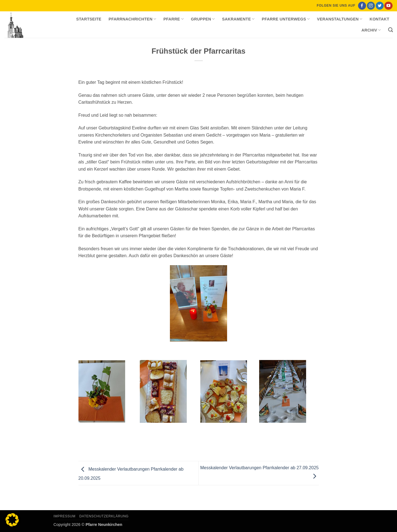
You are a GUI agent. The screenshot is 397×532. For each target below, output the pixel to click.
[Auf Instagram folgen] (371, 6)
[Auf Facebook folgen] (362, 6)
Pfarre (173, 19)
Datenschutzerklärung (104, 516)
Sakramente (238, 19)
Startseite (89, 19)
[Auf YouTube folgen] (388, 6)
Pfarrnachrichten (132, 19)
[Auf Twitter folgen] (380, 6)
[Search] (391, 30)
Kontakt (379, 19)
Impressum (65, 516)
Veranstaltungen (340, 19)
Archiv (371, 30)
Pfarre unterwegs (286, 19)
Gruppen (203, 19)
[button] (12, 520)
